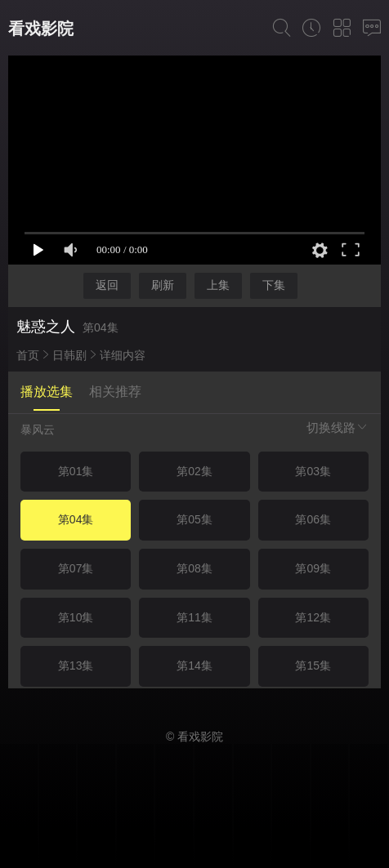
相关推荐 (115, 392)
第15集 (313, 665)
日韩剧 (69, 355)
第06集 (313, 519)
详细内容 (123, 355)
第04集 (76, 519)
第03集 (313, 471)
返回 (107, 285)
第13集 (76, 665)
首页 (28, 355)
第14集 (194, 665)
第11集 (194, 617)
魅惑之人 (46, 327)
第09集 (313, 568)
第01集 (76, 471)
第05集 (194, 519)
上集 (218, 285)
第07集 (76, 568)
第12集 (313, 617)
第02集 (194, 471)
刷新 (163, 285)
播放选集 (47, 392)
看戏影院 (41, 29)
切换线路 (338, 427)
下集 (274, 285)
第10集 (76, 617)
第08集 (194, 568)
